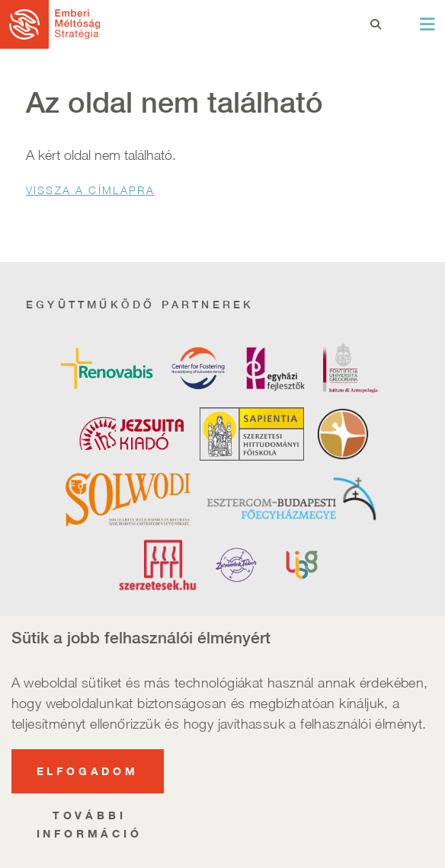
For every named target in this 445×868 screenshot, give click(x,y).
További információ (90, 833)
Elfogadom (88, 779)
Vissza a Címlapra (90, 190)
